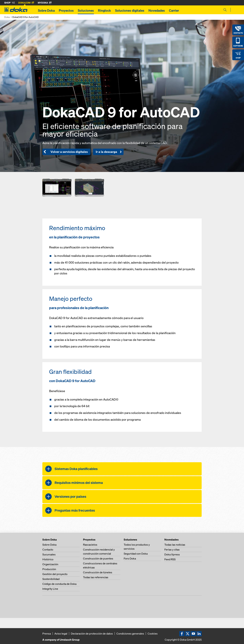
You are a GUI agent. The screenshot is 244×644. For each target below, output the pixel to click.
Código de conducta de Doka (59, 584)
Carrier (174, 10)
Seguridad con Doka (136, 554)
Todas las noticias (175, 545)
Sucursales (49, 554)
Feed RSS (170, 559)
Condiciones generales (130, 634)
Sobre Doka (46, 10)
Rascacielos (90, 545)
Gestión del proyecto (55, 574)
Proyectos (66, 10)
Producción (49, 569)
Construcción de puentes (98, 558)
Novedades (157, 10)
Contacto (48, 549)
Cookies (153, 634)
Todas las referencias (96, 577)
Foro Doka (130, 558)
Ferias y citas (172, 549)
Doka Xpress (172, 554)
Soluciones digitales (130, 10)
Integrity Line (50, 589)
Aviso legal (61, 634)
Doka (7, 17)
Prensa (47, 634)
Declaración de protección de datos (92, 634)
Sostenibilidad (51, 579)
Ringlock (104, 10)
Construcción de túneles (98, 572)
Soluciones (86, 10)
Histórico (48, 559)
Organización (50, 564)
